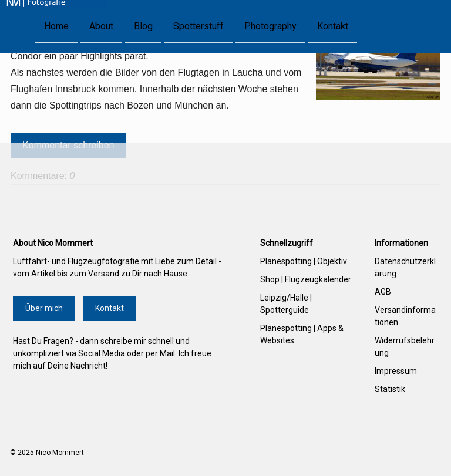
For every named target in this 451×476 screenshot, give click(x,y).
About (101, 26)
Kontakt (333, 26)
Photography (270, 26)
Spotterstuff (198, 26)
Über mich (44, 308)
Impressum (396, 371)
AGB (383, 292)
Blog (143, 26)
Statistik (390, 389)
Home (56, 26)
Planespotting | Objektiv (304, 261)
